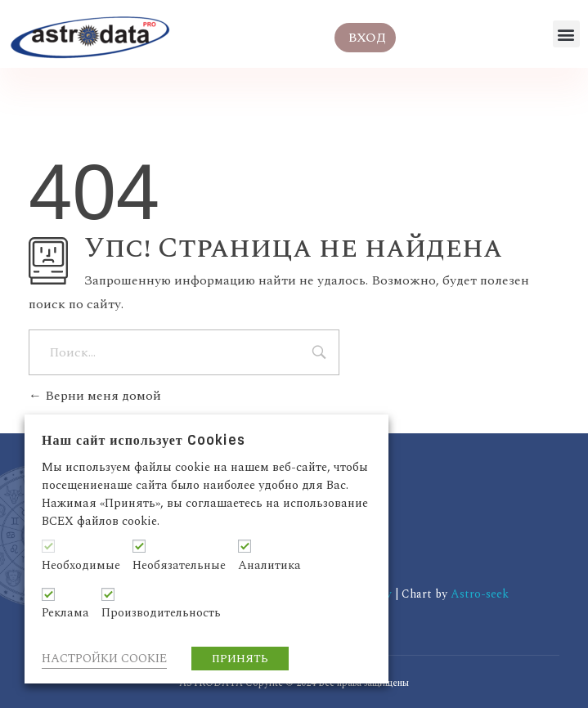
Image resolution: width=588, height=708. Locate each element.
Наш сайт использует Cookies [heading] (144, 440)
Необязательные (179, 566)
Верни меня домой (95, 396)
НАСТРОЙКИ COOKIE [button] (104, 659)
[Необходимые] (48, 546)
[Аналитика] (245, 546)
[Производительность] (108, 594)
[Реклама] (48, 594)
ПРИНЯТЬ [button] (240, 659)
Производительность (161, 613)
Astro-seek (480, 594)
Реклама (65, 613)
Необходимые (81, 566)
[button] (566, 34)
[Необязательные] (139, 546)
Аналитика (269, 566)
